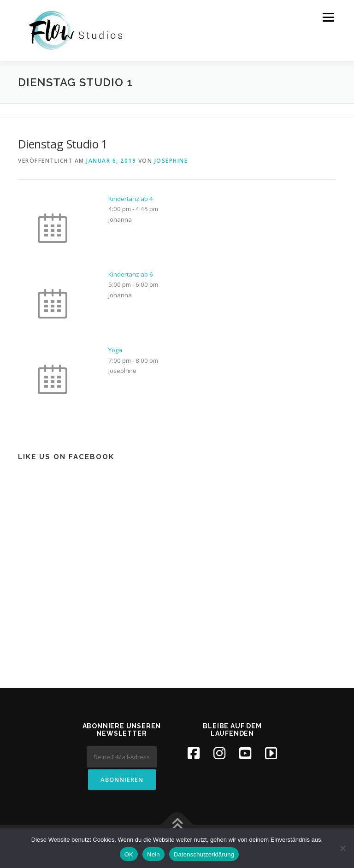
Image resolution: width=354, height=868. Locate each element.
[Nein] (342, 848)
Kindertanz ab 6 (131, 274)
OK (129, 854)
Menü (328, 17)
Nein (153, 854)
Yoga (115, 350)
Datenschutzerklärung (204, 854)
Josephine (171, 161)
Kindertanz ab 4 (131, 199)
